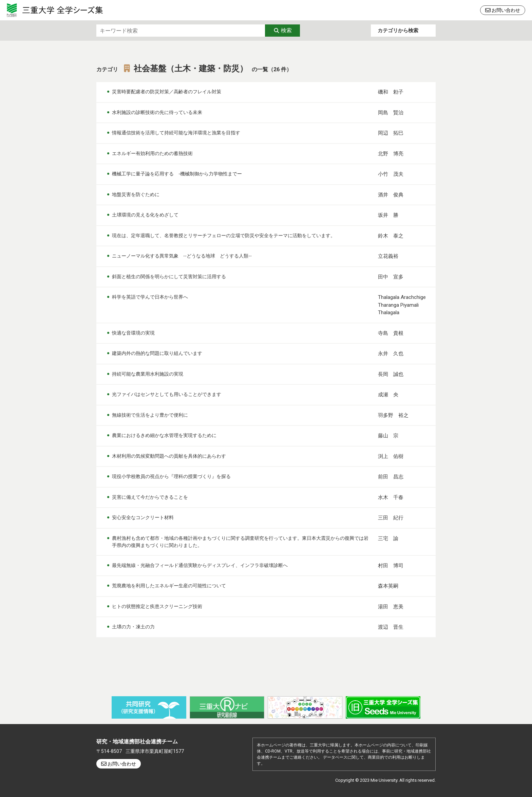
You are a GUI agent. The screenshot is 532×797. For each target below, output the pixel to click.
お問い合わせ (506, 10)
